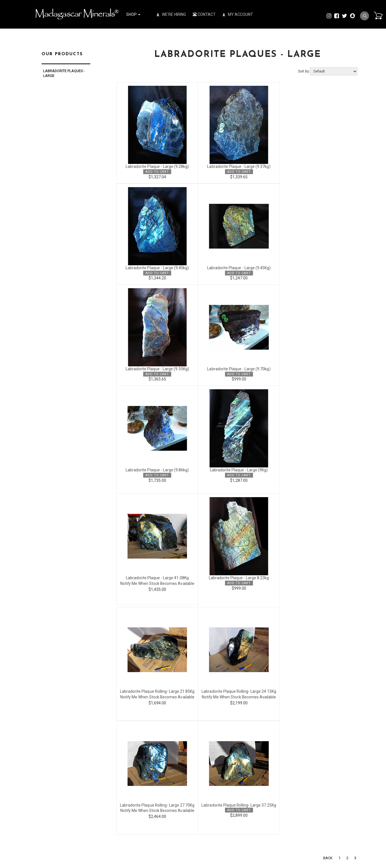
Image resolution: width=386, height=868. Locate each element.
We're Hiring (171, 14)
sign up (177, 754)
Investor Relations (266, 769)
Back (328, 643)
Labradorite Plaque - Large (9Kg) (237, 369)
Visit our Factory (264, 798)
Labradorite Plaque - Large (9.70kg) (317, 268)
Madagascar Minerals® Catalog (277, 752)
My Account (238, 14)
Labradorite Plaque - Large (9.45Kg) (157, 268)
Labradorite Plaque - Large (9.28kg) (156, 167)
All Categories (101, 747)
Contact (204, 14)
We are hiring (262, 763)
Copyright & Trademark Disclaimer (279, 815)
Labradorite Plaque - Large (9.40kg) (317, 167)
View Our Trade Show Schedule (276, 775)
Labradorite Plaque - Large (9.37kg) (237, 167)
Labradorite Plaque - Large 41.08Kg (317, 369)
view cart (178, 761)
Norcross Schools (266, 804)
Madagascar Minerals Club (273, 757)
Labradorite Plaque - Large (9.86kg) (156, 369)
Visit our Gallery (264, 810)
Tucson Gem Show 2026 (271, 786)
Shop (133, 14)
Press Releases (263, 746)
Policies (257, 740)
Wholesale (98, 740)
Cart (378, 15)
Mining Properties (265, 792)
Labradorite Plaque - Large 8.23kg (156, 477)
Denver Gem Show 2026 (270, 781)
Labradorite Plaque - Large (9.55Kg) (237, 268)
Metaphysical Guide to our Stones (279, 821)
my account (180, 747)
